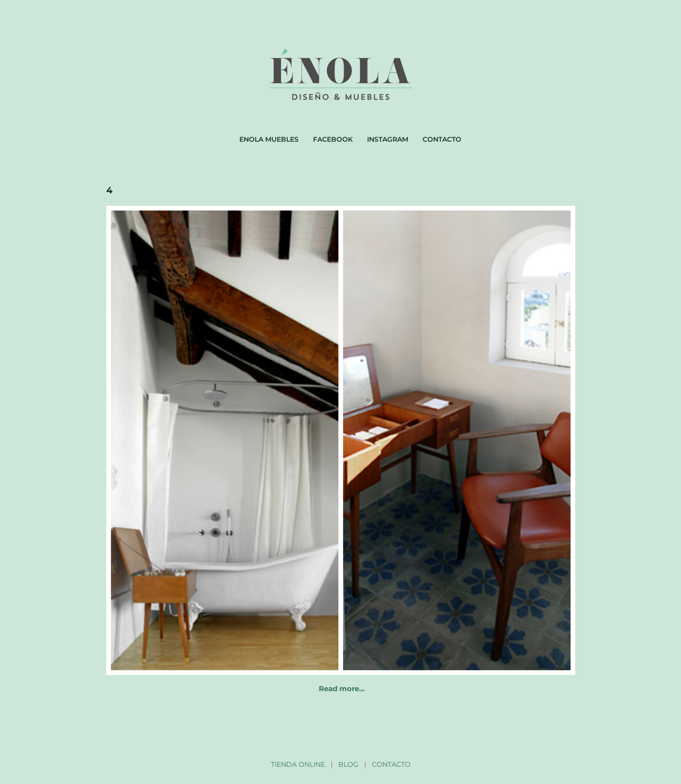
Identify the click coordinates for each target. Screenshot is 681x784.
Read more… (342, 689)
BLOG (348, 764)
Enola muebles (269, 139)
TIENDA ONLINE (298, 764)
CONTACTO (391, 764)
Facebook (333, 139)
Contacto (442, 139)
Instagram (388, 139)
